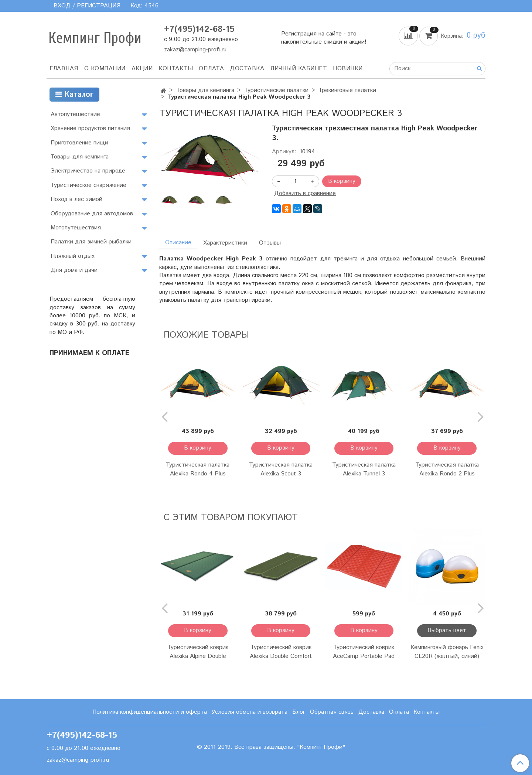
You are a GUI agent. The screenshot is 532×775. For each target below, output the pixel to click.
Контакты (176, 69)
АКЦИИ (142, 69)
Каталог (74, 95)
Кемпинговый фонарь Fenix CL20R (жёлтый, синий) (447, 652)
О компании (105, 69)
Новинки (348, 69)
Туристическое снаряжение (88, 185)
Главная (64, 69)
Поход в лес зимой (76, 199)
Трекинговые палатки (347, 90)
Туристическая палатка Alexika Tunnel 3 (364, 469)
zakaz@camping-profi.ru (195, 50)
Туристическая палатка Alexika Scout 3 (281, 469)
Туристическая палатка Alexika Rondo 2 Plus (447, 469)
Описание (178, 243)
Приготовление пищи (79, 143)
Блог (299, 712)
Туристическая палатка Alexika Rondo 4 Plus (198, 469)
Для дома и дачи (74, 270)
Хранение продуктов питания (90, 128)
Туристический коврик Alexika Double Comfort (281, 652)
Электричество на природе (88, 171)
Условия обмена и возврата (249, 712)
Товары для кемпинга (205, 90)
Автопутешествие (75, 114)
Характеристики (225, 243)
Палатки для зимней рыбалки (91, 242)
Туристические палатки (276, 90)
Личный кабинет (299, 69)
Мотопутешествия (76, 228)
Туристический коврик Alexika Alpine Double (198, 652)
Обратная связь (332, 712)
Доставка (247, 69)
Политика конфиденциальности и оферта (150, 712)
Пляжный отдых (73, 256)
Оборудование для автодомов (92, 214)
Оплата (211, 69)
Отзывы (270, 243)
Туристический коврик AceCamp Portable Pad (364, 652)
